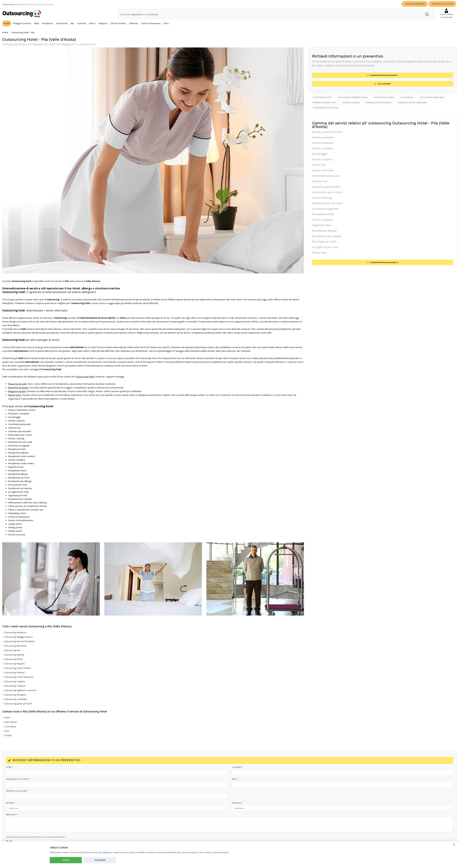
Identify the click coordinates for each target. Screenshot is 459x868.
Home (5, 32)
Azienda (81, 23)
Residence (48, 23)
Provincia (237, 803)
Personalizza (100, 860)
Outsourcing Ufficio (14, 659)
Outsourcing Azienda (14, 655)
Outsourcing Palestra (14, 672)
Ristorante (62, 23)
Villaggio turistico (22, 23)
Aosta (7, 718)
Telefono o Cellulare (17, 791)
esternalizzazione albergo (379, 103)
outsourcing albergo (384, 97)
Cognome (237, 767)
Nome (9, 767)
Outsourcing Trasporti (15, 686)
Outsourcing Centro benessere (19, 677)
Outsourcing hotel (322, 97)
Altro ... (167, 23)
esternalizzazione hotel (325, 103)
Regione (11, 803)
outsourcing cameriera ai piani (352, 97)
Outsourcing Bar (12, 650)
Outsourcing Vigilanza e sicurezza (20, 690)
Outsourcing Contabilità (16, 699)
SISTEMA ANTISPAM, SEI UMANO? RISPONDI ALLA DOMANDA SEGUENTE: (36, 837)
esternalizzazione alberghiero (412, 103)
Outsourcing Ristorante (15, 646)
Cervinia (8, 735)
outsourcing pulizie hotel (326, 108)
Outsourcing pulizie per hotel (18, 704)
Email (235, 779)
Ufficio (92, 23)
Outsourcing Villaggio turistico (19, 637)
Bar (72, 23)
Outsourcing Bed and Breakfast (19, 641)
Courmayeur (10, 726)
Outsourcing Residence (15, 632)
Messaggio (12, 815)
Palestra (134, 23)
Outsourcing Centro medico (18, 668)
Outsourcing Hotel (20, 32)
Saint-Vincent (11, 722)
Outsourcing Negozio (15, 664)
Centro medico (118, 23)
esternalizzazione (351, 103)
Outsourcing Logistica (15, 681)
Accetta (66, 860)
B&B (36, 23)
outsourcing (407, 97)
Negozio (103, 23)
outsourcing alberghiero (432, 97)
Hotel (7, 23)
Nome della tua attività (18, 779)
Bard (7, 731)
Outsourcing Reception (15, 695)
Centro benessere (151, 23)
